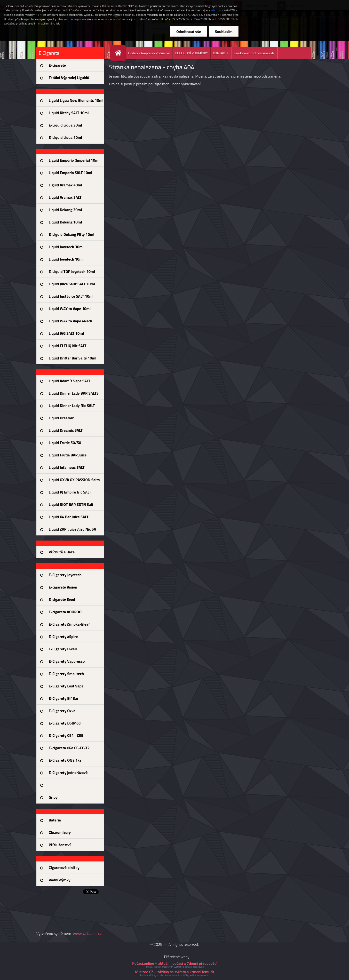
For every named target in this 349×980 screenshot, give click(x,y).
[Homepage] (120, 53)
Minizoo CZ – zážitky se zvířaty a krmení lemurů (174, 972)
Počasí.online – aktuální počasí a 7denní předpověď (174, 963)
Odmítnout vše (189, 32)
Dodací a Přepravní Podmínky (149, 53)
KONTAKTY (221, 53)
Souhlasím (224, 32)
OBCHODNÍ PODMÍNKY (191, 53)
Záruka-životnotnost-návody (254, 53)
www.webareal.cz (87, 933)
